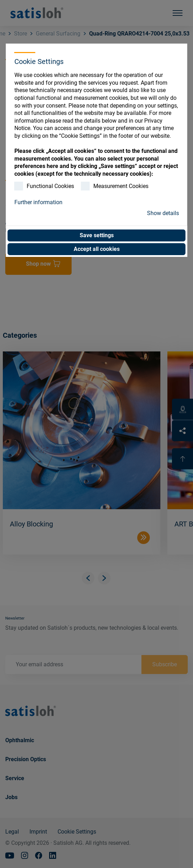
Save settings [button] (97, 235)
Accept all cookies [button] (97, 249)
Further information (38, 202)
